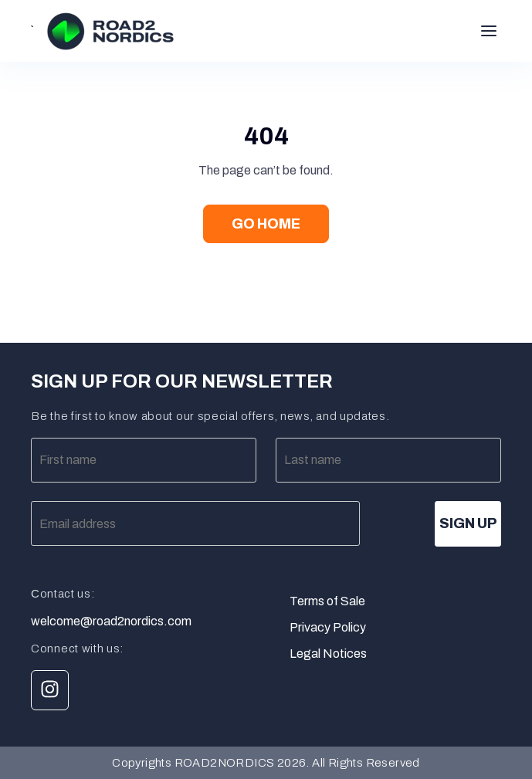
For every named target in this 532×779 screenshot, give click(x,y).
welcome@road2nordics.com (111, 622)
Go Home (266, 224)
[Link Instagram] (50, 690)
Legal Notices (328, 654)
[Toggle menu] (489, 31)
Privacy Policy (328, 627)
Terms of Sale (327, 601)
